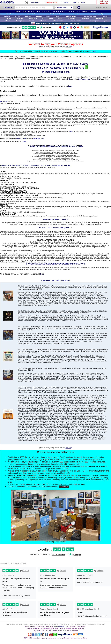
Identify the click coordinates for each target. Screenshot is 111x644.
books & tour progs (90, 16)
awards (60, 18)
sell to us (8, 21)
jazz (43, 18)
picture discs (71, 18)
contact (66, 2)
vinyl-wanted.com (39, 631)
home (27, 626)
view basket (35, 2)
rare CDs (17, 16)
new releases (10, 14)
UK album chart (55, 14)
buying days (20, 21)
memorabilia (99, 18)
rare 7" (48, 16)
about (83, 2)
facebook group (94, 21)
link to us (33, 626)
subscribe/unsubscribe (71, 631)
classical (50, 18)
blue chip (7, 16)
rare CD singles (71, 16)
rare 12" (58, 16)
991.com (48, 631)
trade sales (42, 21)
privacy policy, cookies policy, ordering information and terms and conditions (63, 638)
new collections (76, 21)
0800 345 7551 (47, 64)
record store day (98, 14)
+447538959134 (54, 68)
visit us (32, 21)
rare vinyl (28, 16)
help (75, 2)
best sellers (76, 14)
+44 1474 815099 (79, 64)
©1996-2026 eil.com (30, 638)
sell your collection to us (35, 629)
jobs (106, 21)
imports (9, 18)
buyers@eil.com (60, 72)
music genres (81, 626)
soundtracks (33, 18)
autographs (85, 18)
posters (105, 16)
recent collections (72, 629)
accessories (41, 626)
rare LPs (39, 16)
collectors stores (58, 21)
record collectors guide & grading (54, 629)
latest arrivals (31, 14)
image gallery (59, 626)
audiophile (20, 18)
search (48, 626)
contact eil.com (57, 631)
